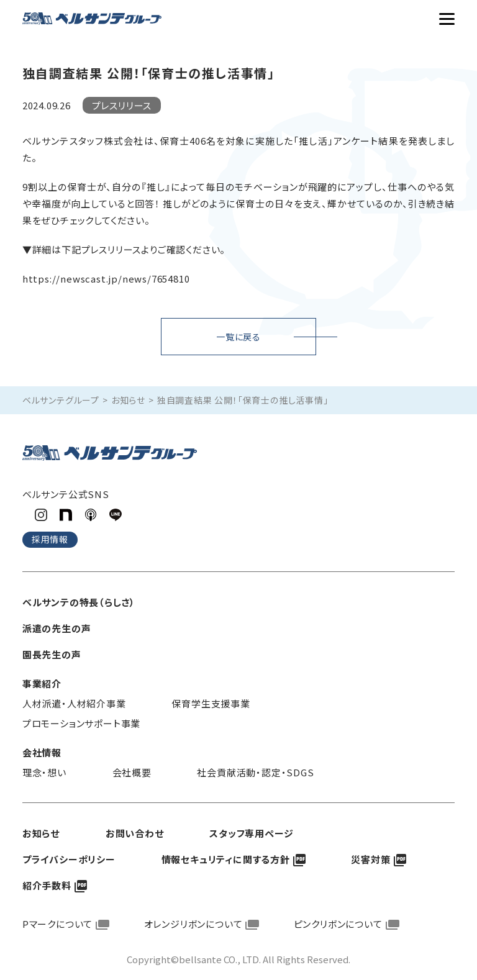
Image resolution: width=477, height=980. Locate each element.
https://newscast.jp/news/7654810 (106, 279)
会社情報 (42, 752)
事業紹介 (42, 683)
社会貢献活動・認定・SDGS (255, 772)
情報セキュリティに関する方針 (226, 859)
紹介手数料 (47, 885)
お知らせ (128, 400)
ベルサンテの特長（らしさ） (79, 602)
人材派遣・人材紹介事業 (74, 703)
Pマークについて (57, 924)
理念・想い (44, 772)
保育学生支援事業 (211, 703)
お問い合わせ (135, 833)
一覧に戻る (238, 337)
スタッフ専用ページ (251, 833)
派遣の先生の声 (57, 628)
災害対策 (370, 859)
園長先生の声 (52, 654)
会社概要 (132, 772)
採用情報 (50, 539)
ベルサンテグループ (61, 400)
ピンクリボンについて (338, 924)
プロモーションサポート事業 (81, 723)
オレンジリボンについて (193, 924)
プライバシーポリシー (69, 859)
